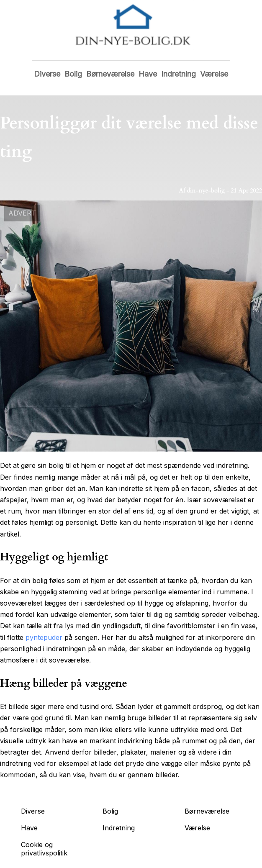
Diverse (47, 74)
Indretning (179, 74)
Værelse (214, 74)
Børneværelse (110, 74)
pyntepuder (44, 637)
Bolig (73, 74)
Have (148, 74)
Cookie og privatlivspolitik (44, 849)
